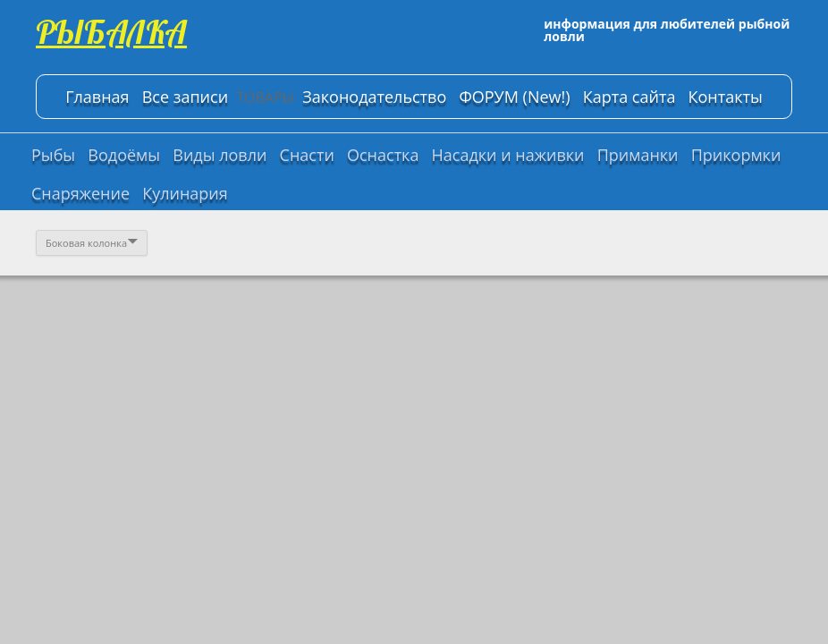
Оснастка (383, 155)
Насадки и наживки (508, 155)
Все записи (185, 97)
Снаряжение (80, 193)
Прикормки (736, 155)
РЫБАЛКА (111, 32)
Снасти (307, 155)
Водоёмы (124, 155)
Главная (97, 97)
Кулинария (185, 193)
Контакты (726, 97)
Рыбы (53, 155)
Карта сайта (629, 97)
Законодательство (374, 97)
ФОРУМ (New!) (514, 97)
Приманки (638, 155)
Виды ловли (220, 155)
